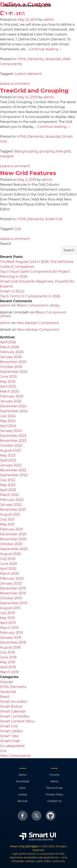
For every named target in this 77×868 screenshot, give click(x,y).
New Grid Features (28, 173)
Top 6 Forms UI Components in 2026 (30, 296)
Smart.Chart (10, 741)
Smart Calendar (13, 711)
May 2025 (8, 381)
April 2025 (8, 386)
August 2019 (10, 608)
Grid (17, 229)
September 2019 (14, 603)
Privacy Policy (55, 794)
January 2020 (11, 583)
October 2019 (11, 598)
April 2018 (8, 667)
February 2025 (12, 396)
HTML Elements (30, 59)
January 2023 (11, 465)
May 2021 (7, 524)
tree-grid (63, 151)
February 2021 (11, 529)
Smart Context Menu (17, 721)
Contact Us (54, 801)
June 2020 (9, 564)
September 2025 (14, 372)
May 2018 (7, 662)
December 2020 (13, 534)
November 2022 (13, 470)
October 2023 (11, 445)
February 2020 (12, 578)
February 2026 (12, 352)
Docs (22, 788)
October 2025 (11, 367)
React (5, 697)
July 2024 (8, 416)
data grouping (26, 151)
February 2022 (12, 500)
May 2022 (8, 485)
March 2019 (9, 628)
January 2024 (11, 431)
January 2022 (11, 505)
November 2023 (13, 441)
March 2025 (9, 391)
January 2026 (11, 357)
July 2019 (7, 613)
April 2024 (8, 426)
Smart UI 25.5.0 (12, 291)
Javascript (53, 59)
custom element (28, 74)
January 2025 (11, 401)
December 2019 (13, 588)
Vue (3, 751)
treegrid (7, 156)
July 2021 (7, 519)
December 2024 (13, 406)
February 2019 (11, 633)
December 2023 (13, 436)
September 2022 (14, 475)
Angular (6, 682)
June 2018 (8, 657)
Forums (54, 775)
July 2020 (8, 559)
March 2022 (9, 495)
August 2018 (10, 647)
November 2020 (13, 539)
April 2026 (8, 342)
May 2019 (7, 618)
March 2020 (10, 574)
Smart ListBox (11, 731)
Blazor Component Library (38, 305)
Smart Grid (54, 219)
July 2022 (8, 480)
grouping (47, 151)
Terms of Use (54, 788)
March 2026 (10, 347)
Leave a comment (15, 84)
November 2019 (13, 593)
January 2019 (11, 638)
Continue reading (46, 49)
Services (22, 801)
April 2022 (8, 490)
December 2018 (13, 642)
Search (6, 244)
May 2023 (8, 455)
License (22, 794)
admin (49, 97)
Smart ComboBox (15, 716)
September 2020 (14, 549)
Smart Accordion (14, 702)
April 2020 (8, 569)
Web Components (15, 756)
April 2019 (8, 623)
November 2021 (13, 509)
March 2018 (9, 672)
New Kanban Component (38, 323)
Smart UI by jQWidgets (24, 846)
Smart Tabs (9, 736)
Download (22, 781)
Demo (23, 775)
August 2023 (10, 450)
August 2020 (11, 554)
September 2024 (14, 411)
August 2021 (10, 514)
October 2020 (11, 544)
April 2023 (8, 460)
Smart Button (11, 706)
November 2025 (13, 362)
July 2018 (7, 652)
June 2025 (8, 377)
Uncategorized (12, 746)
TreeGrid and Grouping (34, 90)
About (54, 781)
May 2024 (8, 421)
